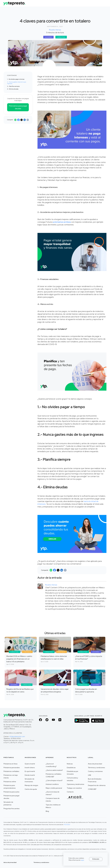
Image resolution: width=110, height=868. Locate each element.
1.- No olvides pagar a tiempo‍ (16, 79)
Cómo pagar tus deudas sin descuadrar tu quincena (86, 690)
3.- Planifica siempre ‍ (14, 86)
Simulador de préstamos (8, 803)
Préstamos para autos (11, 792)
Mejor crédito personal (54, 788)
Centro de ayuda (31, 789)
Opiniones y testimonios (75, 784)
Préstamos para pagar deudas (18, 107)
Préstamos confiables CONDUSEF (53, 775)
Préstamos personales (12, 768)
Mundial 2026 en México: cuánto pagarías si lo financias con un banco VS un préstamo (19, 659)
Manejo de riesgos (31, 785)
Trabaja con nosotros (74, 788)
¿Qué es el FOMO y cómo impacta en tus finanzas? (89, 658)
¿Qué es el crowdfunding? (51, 765)
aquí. (83, 860)
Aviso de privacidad (95, 764)
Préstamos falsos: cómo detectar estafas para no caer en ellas (54, 658)
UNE (90, 775)
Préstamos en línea (10, 764)
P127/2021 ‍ (67, 825)
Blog (47, 811)
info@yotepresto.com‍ (17, 736)
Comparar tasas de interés (53, 800)
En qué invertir (30, 771)
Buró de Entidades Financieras (95, 780)
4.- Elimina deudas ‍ (13, 89)
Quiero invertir (30, 764)
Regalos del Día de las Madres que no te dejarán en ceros (20, 690)
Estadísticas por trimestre (73, 773)
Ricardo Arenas (55, 30)
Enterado (96, 859)
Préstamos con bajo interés (11, 776)
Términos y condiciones (96, 768)
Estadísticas (71, 768)
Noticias (70, 764)
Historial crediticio (52, 784)
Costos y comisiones (95, 771)
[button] (105, 3)
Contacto (70, 792)
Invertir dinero (30, 768)
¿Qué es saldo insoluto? (54, 770)
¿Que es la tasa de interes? (52, 793)
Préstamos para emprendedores (10, 787)
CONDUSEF (92, 789)
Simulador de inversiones (29, 780)
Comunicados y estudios (72, 779)
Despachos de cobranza (97, 785)
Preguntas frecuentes (12, 809)
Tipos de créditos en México (53, 806)
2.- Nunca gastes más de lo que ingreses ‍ (17, 83)
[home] (14, 3)
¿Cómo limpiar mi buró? (54, 780)
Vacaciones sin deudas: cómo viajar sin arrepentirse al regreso (55, 690)
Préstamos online (10, 782)
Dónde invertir (30, 775)
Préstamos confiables (11, 771)
